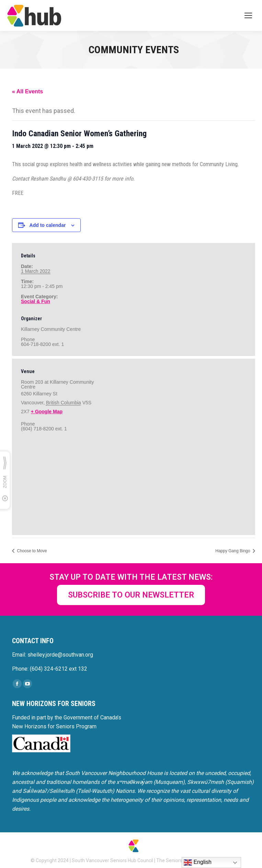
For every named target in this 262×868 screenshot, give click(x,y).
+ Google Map (47, 412)
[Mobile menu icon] (248, 15)
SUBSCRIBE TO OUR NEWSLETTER (131, 595)
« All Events (27, 91)
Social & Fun (36, 301)
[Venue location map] (134, 482)
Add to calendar (48, 225)
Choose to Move (31, 551)
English (198, 863)
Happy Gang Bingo (233, 551)
